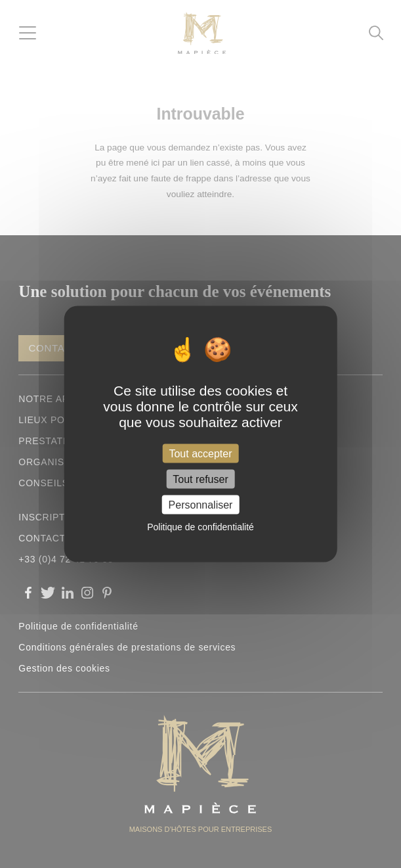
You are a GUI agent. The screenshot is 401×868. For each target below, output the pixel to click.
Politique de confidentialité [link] (200, 527)
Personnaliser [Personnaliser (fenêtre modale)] (201, 505)
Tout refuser (200, 479)
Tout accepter (200, 453)
